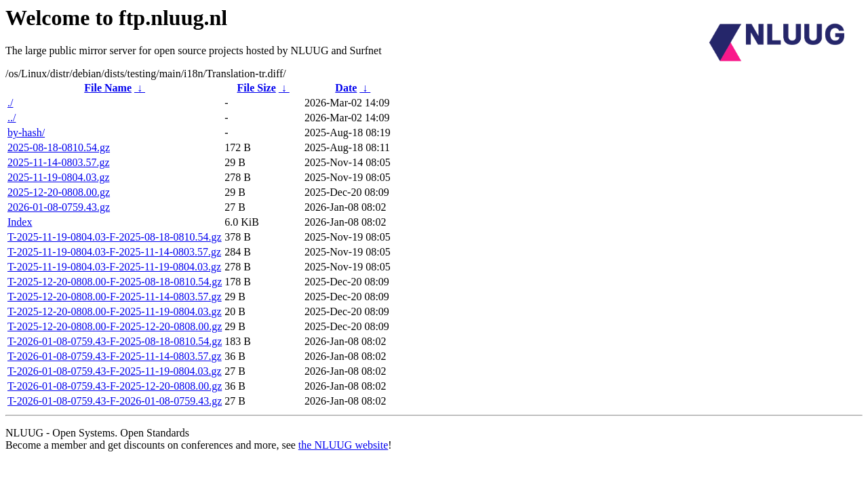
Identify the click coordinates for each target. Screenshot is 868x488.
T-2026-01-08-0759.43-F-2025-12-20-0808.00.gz (115, 386)
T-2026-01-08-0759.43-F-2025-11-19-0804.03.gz (115, 371)
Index (20, 222)
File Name (108, 88)
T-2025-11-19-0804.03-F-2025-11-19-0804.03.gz (114, 267)
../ (12, 118)
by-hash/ (26, 133)
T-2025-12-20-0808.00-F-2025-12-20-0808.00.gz (115, 326)
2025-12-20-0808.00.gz (59, 192)
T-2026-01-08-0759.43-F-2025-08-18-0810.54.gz (115, 341)
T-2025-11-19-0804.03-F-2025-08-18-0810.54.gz (115, 237)
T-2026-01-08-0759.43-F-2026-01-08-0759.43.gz (115, 401)
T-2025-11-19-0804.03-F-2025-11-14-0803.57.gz (114, 252)
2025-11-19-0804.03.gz (59, 177)
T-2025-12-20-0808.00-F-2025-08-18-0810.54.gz (115, 282)
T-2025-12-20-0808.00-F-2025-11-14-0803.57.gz (115, 297)
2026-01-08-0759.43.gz (59, 207)
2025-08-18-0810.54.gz (59, 147)
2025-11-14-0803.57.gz (59, 162)
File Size (256, 88)
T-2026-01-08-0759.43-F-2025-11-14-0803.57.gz (115, 356)
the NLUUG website (343, 445)
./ (10, 103)
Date (346, 88)
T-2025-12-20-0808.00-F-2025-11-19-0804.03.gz (115, 311)
